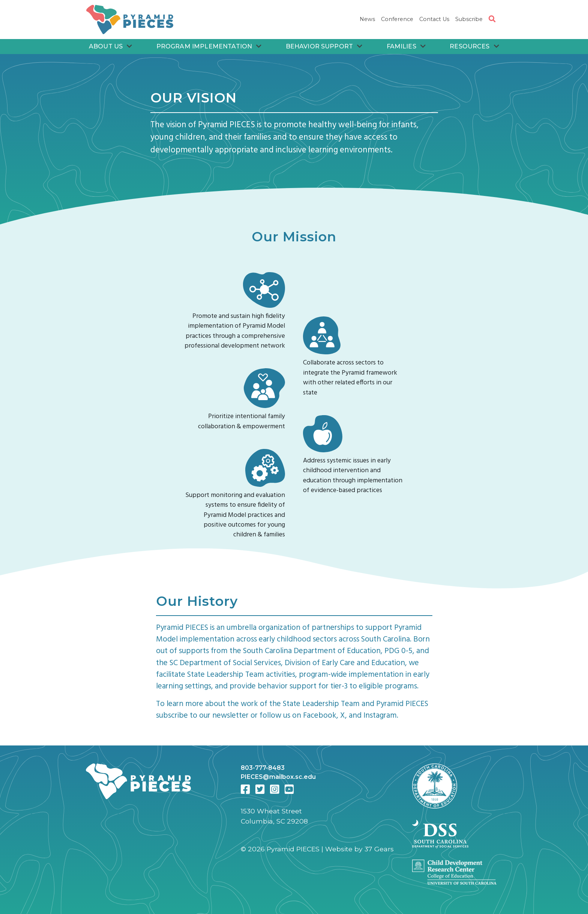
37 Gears (379, 849)
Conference (397, 19)
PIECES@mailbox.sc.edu (278, 777)
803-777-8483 (263, 768)
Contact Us (434, 19)
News (367, 19)
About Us (111, 46)
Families (406, 46)
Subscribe (469, 19)
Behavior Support (324, 46)
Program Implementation (209, 46)
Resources (474, 46)
